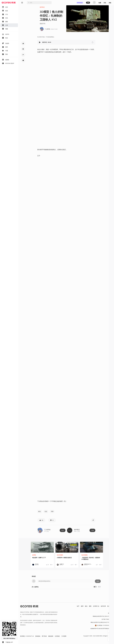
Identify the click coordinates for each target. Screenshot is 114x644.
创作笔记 (42, 7)
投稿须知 (38, 636)
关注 (63, 530)
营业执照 (110, 613)
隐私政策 (51, 636)
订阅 (92, 530)
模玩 (40, 511)
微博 (82, 606)
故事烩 (34, 555)
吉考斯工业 (96, 606)
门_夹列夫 (47, 530)
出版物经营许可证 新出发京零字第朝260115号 (101, 629)
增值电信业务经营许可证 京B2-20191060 (102, 616)
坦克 (46, 511)
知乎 (78, 606)
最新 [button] (99, 587)
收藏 (100, 3)
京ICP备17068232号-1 (107, 619)
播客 (90, 606)
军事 (52, 511)
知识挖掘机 (60, 555)
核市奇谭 (103, 606)
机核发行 (110, 606)
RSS (111, 608)
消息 (110, 3)
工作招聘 (64, 636)
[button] (40, 42)
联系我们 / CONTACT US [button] (27, 636)
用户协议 (44, 636)
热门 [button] (95, 587)
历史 (105, 3)
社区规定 (57, 636)
